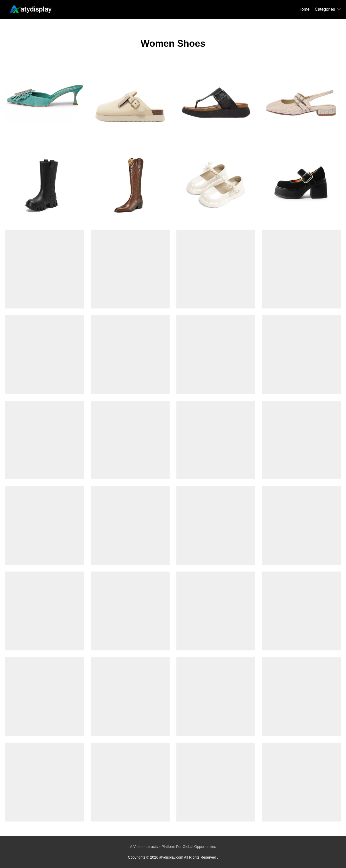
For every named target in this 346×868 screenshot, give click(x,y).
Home (304, 9)
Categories (325, 9)
